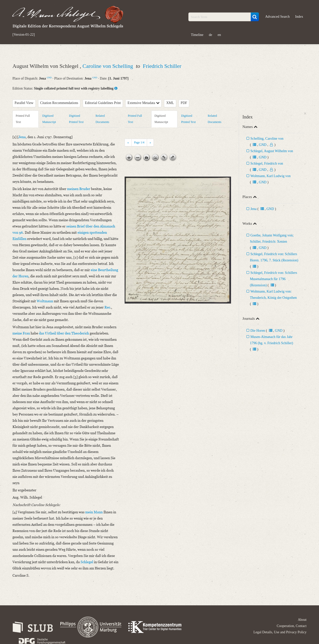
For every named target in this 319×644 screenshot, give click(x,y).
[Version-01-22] (24, 35)
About (302, 620)
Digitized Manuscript (49, 119)
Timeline (197, 35)
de (210, 35)
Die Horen (258, 331)
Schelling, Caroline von (267, 139)
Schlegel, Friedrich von (267, 163)
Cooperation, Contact (292, 626)
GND (49, 78)
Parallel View (24, 103)
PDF (184, 103)
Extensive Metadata (144, 103)
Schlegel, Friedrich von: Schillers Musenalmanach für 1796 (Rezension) (274, 279)
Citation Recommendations (59, 103)
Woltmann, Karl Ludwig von (271, 176)
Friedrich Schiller (162, 66)
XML (170, 103)
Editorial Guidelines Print (103, 103)
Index (299, 17)
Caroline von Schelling (108, 66)
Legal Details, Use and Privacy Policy (280, 632)
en (219, 35)
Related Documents (103, 119)
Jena (254, 209)
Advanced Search (277, 17)
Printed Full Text (23, 119)
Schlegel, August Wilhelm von (272, 151)
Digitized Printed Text (76, 119)
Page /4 (139, 142)
